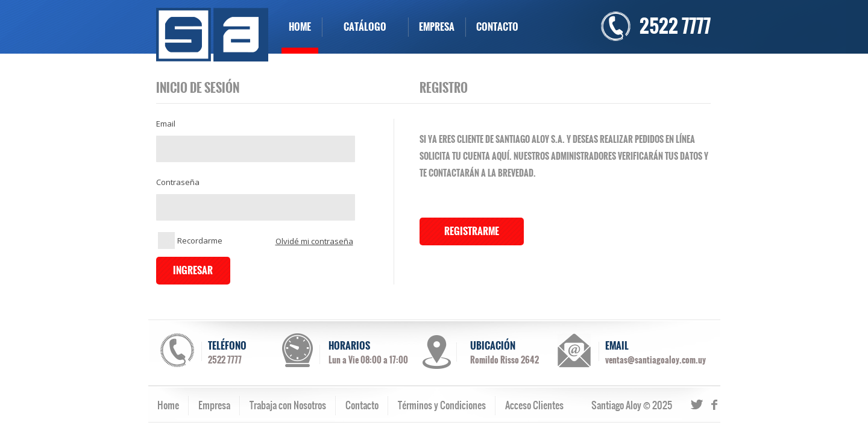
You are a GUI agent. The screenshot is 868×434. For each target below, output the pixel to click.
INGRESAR (193, 270)
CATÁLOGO (365, 27)
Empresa (214, 405)
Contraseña (178, 182)
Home (168, 405)
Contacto (362, 405)
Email (166, 124)
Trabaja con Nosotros (288, 405)
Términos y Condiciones (442, 405)
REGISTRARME (472, 231)
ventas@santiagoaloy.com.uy (656, 360)
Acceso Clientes (534, 405)
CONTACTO (497, 27)
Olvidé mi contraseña (314, 241)
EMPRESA (437, 27)
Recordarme (190, 241)
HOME (300, 27)
